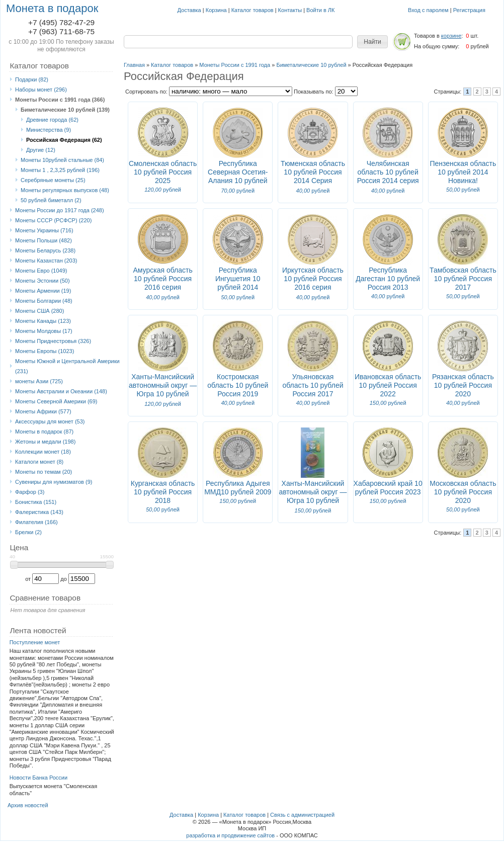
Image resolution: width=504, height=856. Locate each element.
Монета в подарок (52, 8)
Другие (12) (41, 150)
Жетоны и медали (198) (45, 442)
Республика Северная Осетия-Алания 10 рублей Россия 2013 (238, 176)
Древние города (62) (52, 120)
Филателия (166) (36, 522)
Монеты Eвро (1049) (41, 271)
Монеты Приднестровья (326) (53, 341)
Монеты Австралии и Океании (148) (61, 391)
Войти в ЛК (320, 10)
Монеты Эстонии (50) (43, 281)
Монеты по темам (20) (44, 472)
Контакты (290, 10)
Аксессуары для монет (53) (50, 421)
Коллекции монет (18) (43, 452)
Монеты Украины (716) (44, 230)
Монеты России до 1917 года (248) (60, 210)
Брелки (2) (28, 532)
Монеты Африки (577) (43, 411)
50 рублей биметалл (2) (51, 200)
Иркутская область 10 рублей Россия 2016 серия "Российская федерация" (313, 287)
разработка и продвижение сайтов (230, 835)
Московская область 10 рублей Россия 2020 (463, 492)
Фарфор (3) (30, 492)
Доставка (189, 10)
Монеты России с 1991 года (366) (60, 100)
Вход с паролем (428, 10)
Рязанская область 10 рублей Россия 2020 (463, 385)
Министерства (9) (49, 130)
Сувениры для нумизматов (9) (54, 482)
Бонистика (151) (36, 502)
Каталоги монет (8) (39, 462)
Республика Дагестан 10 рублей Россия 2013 (388, 279)
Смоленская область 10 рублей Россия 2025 (163, 172)
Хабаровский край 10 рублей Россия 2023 (388, 488)
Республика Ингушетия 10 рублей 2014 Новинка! (238, 283)
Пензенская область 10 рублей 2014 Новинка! (463, 172)
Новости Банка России (39, 778)
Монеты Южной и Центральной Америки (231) (67, 366)
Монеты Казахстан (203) (46, 261)
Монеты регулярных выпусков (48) (65, 190)
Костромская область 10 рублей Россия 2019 (238, 385)
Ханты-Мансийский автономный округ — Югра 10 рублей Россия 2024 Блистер (313, 500)
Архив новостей (28, 805)
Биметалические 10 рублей (311, 65)
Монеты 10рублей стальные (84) (62, 160)
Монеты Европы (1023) (45, 351)
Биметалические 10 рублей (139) (65, 110)
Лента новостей (38, 630)
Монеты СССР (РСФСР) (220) (53, 220)
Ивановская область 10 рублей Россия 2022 (388, 385)
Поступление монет (35, 642)
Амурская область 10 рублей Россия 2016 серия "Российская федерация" (162, 287)
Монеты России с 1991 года (235, 65)
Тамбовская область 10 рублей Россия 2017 (463, 279)
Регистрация (469, 10)
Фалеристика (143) (39, 512)
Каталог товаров (253, 10)
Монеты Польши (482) (44, 240)
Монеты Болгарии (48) (44, 301)
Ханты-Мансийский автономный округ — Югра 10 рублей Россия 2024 (163, 390)
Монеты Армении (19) (43, 291)
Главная (134, 65)
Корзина (216, 10)
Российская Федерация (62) (64, 140)
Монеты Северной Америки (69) (56, 401)
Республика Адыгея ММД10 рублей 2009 (238, 488)
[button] (372, 42)
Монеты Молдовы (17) (44, 331)
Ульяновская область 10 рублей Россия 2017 (313, 385)
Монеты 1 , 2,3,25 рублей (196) (60, 170)
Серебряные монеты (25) (53, 180)
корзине (451, 36)
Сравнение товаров (45, 598)
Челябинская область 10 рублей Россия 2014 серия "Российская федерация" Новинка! (388, 185)
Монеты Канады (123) (43, 321)
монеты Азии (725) (39, 381)
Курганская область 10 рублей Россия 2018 (163, 492)
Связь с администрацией (302, 815)
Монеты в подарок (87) (44, 432)
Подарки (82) (32, 79)
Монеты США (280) (39, 311)
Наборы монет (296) (41, 90)
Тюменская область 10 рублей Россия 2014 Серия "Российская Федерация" (313, 181)
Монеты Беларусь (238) (45, 250)
